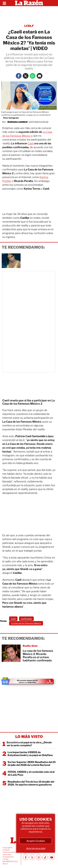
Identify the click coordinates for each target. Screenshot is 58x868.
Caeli (31, 143)
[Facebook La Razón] (19, 76)
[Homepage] (29, 3)
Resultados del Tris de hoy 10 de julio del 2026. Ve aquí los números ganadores (31, 783)
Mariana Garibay (18, 122)
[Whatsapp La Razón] (33, 76)
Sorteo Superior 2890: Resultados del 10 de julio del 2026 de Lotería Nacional (32, 764)
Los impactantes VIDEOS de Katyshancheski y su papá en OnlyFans (30, 754)
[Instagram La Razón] (39, 857)
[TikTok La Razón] (45, 857)
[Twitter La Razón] (26, 76)
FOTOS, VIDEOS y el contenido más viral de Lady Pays (31, 773)
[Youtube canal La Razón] (52, 857)
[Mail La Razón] (40, 76)
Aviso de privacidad (36, 848)
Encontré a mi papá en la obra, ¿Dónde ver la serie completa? (29, 744)
